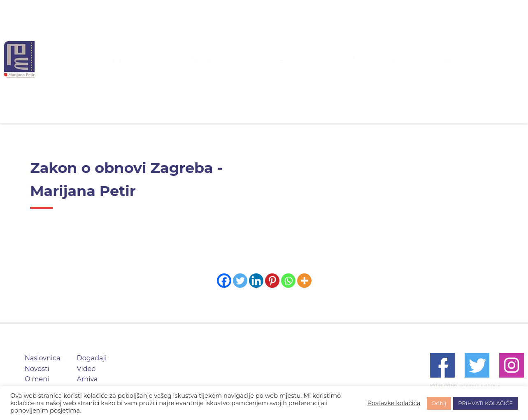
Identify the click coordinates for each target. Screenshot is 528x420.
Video (372, 59)
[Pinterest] (272, 281)
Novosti (233, 59)
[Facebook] (224, 281)
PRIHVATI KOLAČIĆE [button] (485, 403)
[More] (304, 281)
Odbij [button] (439, 403)
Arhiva (414, 59)
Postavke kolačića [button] (394, 403)
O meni (279, 59)
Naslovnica (181, 59)
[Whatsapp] (288, 281)
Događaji (327, 59)
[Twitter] (240, 281)
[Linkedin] (256, 281)
